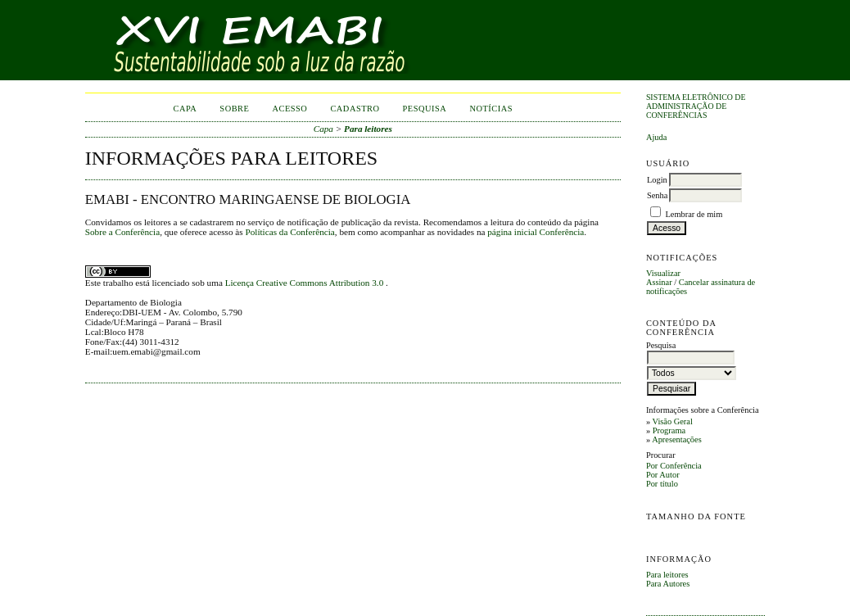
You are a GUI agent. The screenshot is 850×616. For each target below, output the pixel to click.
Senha (657, 195)
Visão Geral (673, 421)
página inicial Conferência (536, 232)
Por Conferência (674, 466)
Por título (662, 484)
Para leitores (667, 575)
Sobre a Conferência (122, 232)
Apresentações (677, 439)
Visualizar (663, 273)
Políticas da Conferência (289, 232)
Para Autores (668, 584)
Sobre (234, 109)
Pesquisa (425, 109)
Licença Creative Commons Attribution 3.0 (305, 283)
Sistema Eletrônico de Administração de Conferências (696, 106)
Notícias (491, 109)
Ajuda (656, 137)
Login (657, 180)
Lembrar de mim (694, 214)
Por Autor (663, 475)
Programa (669, 430)
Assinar (659, 282)
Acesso (289, 109)
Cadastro (355, 109)
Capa (185, 109)
